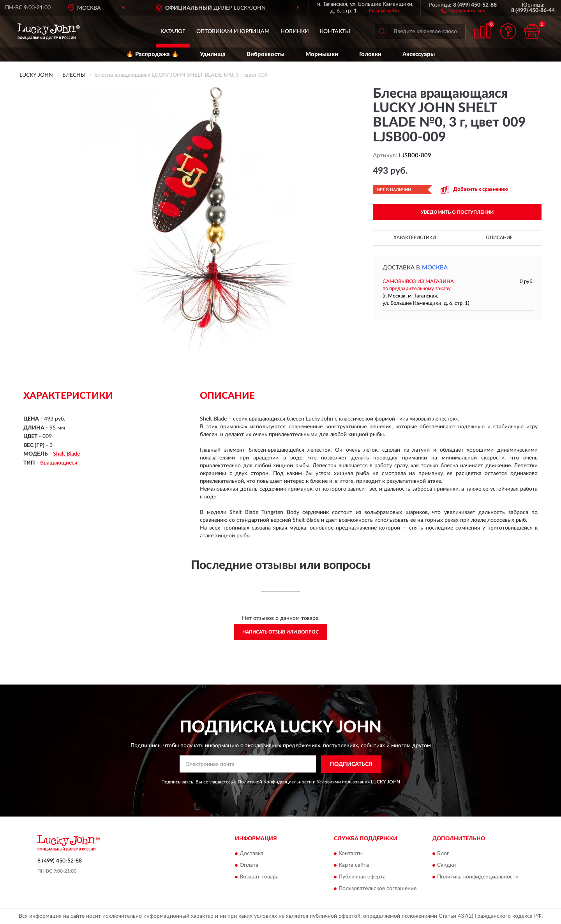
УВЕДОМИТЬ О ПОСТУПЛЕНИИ (457, 212)
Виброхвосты (266, 54)
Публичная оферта (362, 877)
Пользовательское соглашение (378, 889)
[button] (463, 11)
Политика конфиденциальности (478, 877)
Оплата (249, 866)
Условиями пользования (343, 782)
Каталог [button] (173, 32)
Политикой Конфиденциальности (275, 782)
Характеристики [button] (415, 238)
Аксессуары (419, 54)
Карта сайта (354, 866)
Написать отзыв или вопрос (280, 632)
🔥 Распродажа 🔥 (153, 54)
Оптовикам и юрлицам (233, 32)
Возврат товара (259, 877)
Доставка (251, 854)
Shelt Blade (66, 454)
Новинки (295, 32)
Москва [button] (435, 268)
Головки (370, 54)
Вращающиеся (59, 463)
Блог (443, 854)
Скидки (446, 866)
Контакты (335, 32)
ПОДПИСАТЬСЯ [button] (351, 764)
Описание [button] (499, 238)
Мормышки (322, 54)
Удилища (213, 54)
